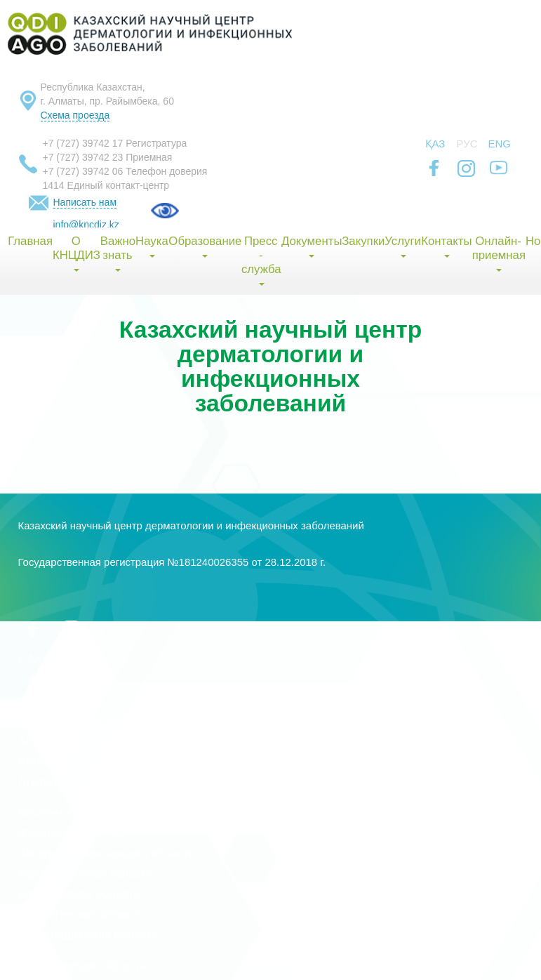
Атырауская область (74, 782)
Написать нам (85, 202)
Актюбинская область (78, 741)
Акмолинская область (78, 721)
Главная (30, 241)
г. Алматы (45, 680)
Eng (500, 144)
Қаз (435, 144)
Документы (312, 246)
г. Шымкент (48, 700)
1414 (54, 185)
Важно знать (118, 253)
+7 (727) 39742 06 (83, 171)
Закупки (363, 241)
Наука (152, 246)
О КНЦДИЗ (76, 253)
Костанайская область (79, 894)
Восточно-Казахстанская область (109, 813)
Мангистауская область (82, 966)
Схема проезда (75, 115)
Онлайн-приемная (499, 253)
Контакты (446, 246)
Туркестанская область (81, 914)
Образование (205, 246)
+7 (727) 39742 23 (83, 157)
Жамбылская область (78, 833)
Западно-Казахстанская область (107, 853)
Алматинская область (78, 761)
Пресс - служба (261, 260)
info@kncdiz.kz (86, 225)
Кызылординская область (88, 935)
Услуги (402, 246)
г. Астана (42, 660)
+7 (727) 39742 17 (83, 143)
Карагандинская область (86, 874)
